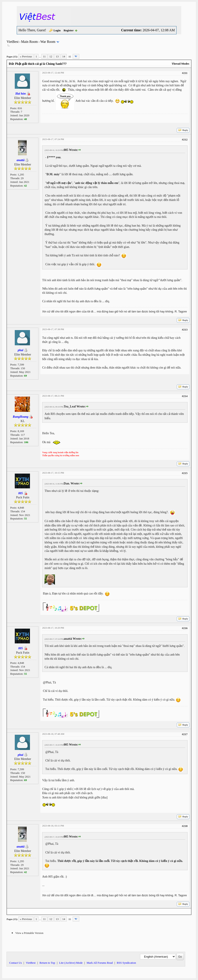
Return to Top (47, 963)
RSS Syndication (126, 963)
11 (44, 56)
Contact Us (15, 963)
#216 (185, 628)
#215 (185, 473)
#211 (185, 73)
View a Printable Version (29, 933)
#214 (185, 396)
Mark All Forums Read (100, 963)
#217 (185, 734)
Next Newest (34, 911)
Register (69, 30)
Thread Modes (181, 64)
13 (57, 56)
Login (57, 30)
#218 (185, 826)
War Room (48, 42)
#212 (185, 139)
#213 (185, 330)
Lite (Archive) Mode (71, 963)
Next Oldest (17, 911)
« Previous (26, 56)
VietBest (12, 42)
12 (51, 56)
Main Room (29, 42)
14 (64, 56)
